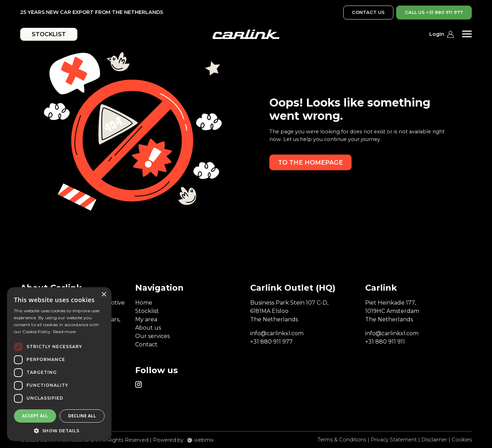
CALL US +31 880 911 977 (434, 12)
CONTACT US (368, 12)
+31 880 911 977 (271, 342)
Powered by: (169, 440)
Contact (146, 344)
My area (146, 319)
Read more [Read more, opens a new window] (64, 332)
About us (148, 328)
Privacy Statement (394, 440)
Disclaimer (434, 440)
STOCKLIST (49, 34)
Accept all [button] (35, 416)
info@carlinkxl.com (277, 333)
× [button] (104, 295)
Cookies (462, 440)
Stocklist (147, 311)
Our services (152, 336)
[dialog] (59, 364)
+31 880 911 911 (385, 342)
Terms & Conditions (342, 440)
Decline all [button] (82, 416)
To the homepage (310, 162)
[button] (59, 431)
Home (144, 303)
